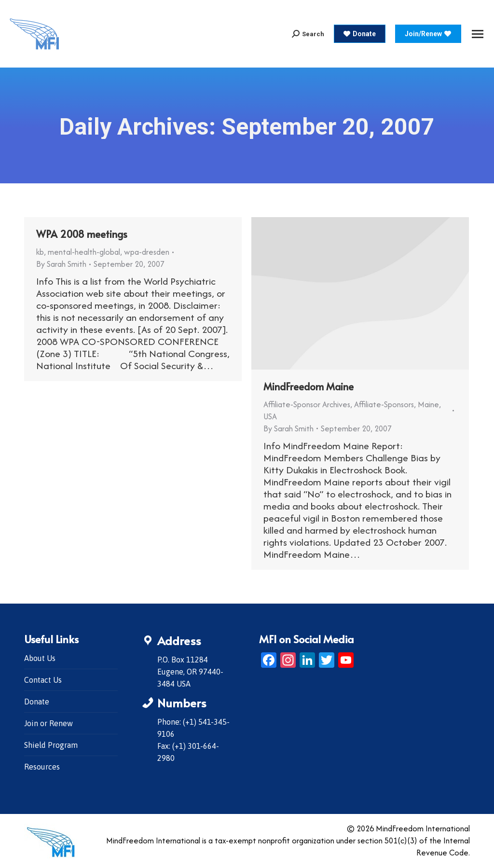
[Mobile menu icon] (478, 34)
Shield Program (51, 745)
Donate (37, 702)
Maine (428, 404)
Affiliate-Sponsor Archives (307, 404)
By (61, 264)
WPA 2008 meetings (82, 234)
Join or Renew (48, 723)
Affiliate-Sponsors (384, 404)
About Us (40, 658)
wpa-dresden (147, 252)
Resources (42, 767)
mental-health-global (84, 252)
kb (40, 252)
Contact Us (43, 680)
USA (270, 416)
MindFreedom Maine (309, 386)
